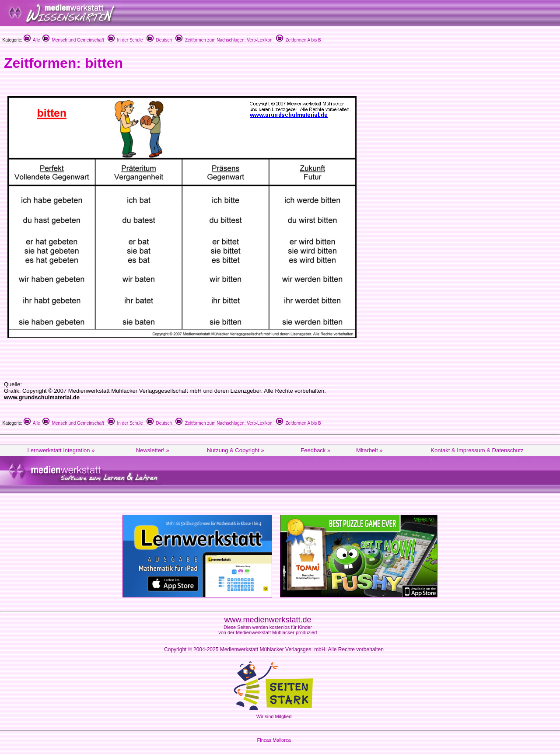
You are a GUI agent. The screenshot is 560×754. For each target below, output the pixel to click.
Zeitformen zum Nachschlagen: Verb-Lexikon (224, 40)
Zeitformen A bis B (299, 40)
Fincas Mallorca (274, 740)
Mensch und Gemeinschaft (73, 40)
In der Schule (125, 40)
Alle (32, 40)
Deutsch (159, 40)
